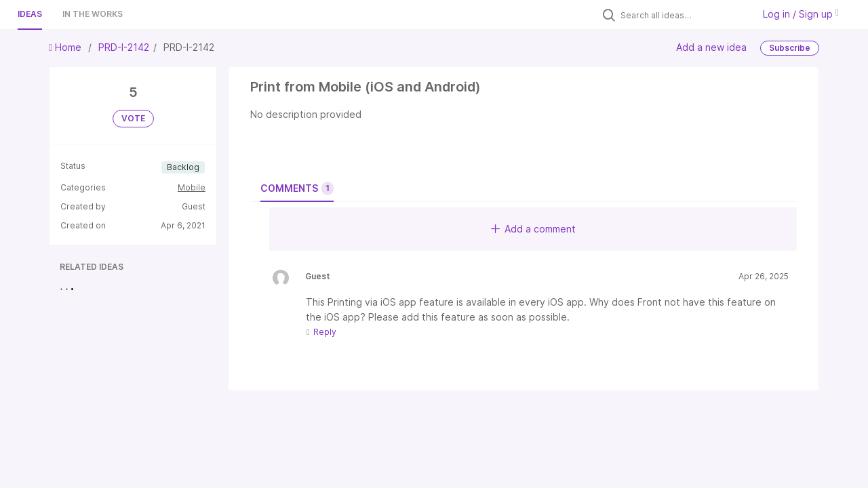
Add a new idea (711, 47)
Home (66, 47)
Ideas (30, 14)
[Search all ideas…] (684, 15)
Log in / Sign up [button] (801, 14)
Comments (297, 188)
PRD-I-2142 (124, 47)
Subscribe (790, 48)
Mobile (192, 187)
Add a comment (533, 229)
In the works (93, 14)
